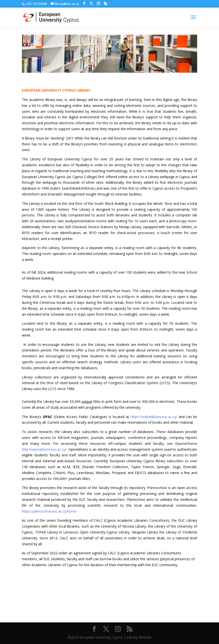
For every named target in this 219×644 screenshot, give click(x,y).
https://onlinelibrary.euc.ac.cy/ (155, 417)
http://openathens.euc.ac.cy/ (44, 449)
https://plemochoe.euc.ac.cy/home (49, 511)
